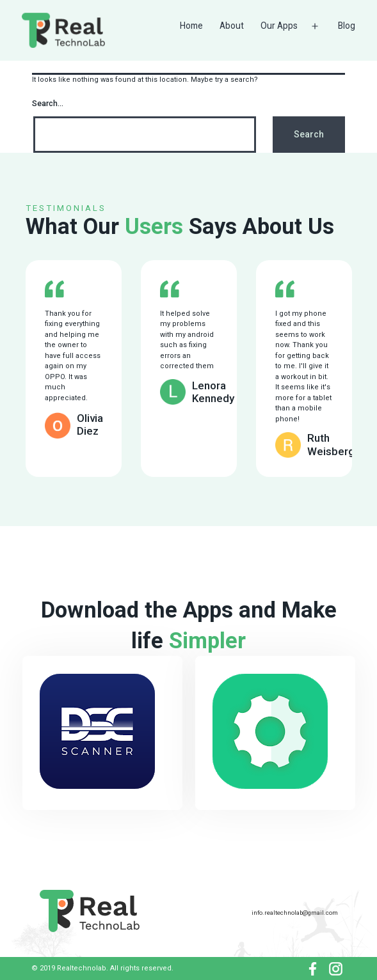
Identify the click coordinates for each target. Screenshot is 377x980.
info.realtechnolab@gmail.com (295, 913)
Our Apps (279, 26)
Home (191, 26)
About (232, 26)
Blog (347, 26)
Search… (48, 104)
